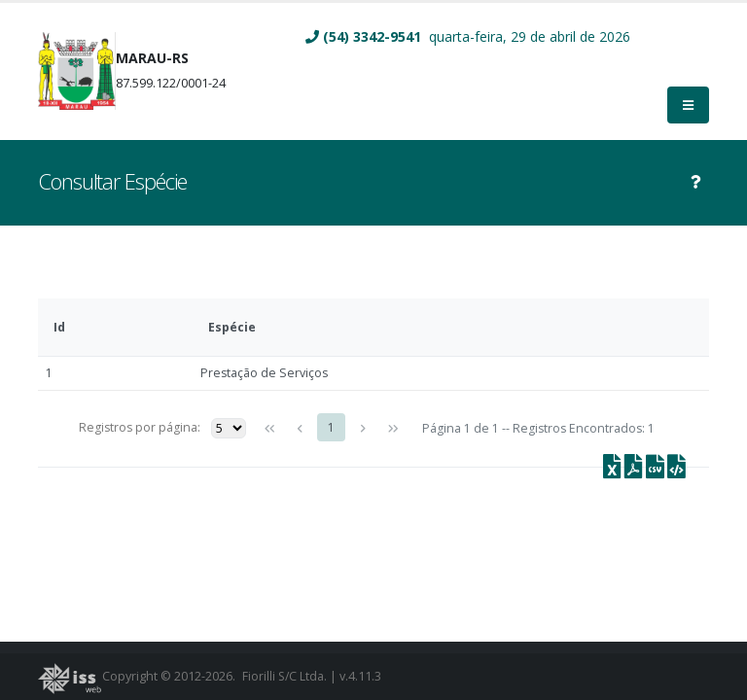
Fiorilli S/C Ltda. (285, 676)
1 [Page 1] (331, 427)
